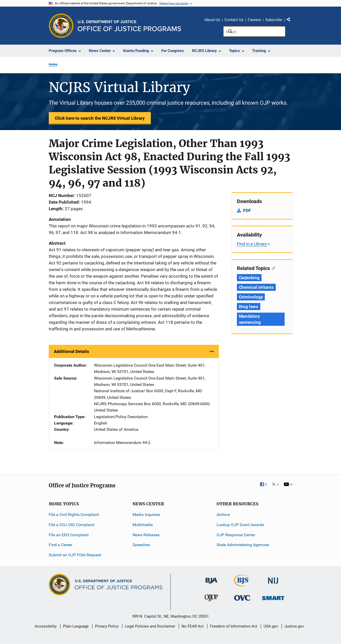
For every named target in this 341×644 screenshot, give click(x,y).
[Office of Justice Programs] (61, 26)
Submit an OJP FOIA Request (75, 555)
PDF (247, 210)
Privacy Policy (107, 626)
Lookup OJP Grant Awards (240, 525)
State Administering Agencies (243, 545)
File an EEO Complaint (69, 535)
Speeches (141, 545)
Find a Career (61, 545)
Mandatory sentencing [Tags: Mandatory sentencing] (250, 319)
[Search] (254, 31)
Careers (254, 20)
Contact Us (234, 20)
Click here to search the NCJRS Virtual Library (100, 118)
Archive (223, 515)
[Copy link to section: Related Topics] (273, 268)
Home (53, 64)
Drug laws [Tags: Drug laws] (249, 307)
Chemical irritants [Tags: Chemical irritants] (256, 287)
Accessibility (46, 626)
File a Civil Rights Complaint (74, 515)
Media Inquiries (146, 515)
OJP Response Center (236, 535)
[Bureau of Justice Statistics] (242, 584)
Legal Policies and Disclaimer (150, 626)
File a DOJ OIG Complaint (72, 525)
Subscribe (274, 20)
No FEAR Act (193, 626)
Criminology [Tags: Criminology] (251, 297)
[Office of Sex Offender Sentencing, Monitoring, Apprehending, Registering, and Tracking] (273, 597)
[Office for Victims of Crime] (242, 598)
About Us (212, 20)
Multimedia (143, 525)
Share (290, 21)
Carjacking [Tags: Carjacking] (249, 278)
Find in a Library (254, 244)
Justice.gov (294, 626)
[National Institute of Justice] (273, 578)
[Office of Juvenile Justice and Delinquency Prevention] (211, 599)
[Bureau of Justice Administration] (211, 578)
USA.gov (271, 626)
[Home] (129, 26)
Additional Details (71, 351)
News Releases (146, 535)
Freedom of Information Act (234, 626)
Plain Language (76, 626)
